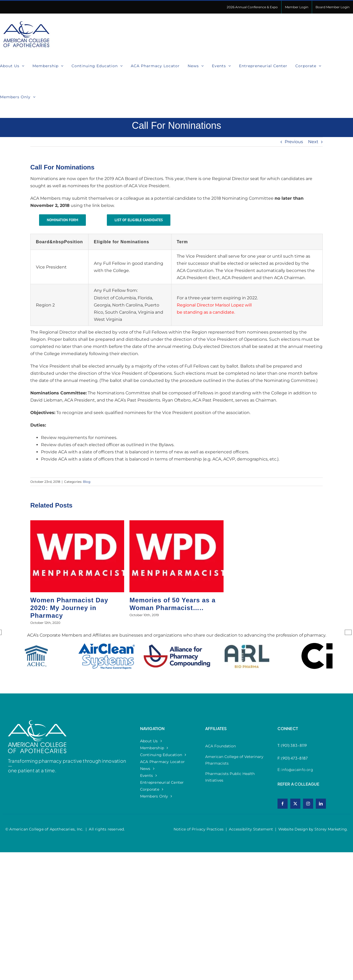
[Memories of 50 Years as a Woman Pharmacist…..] (176, 523)
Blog (87, 482)
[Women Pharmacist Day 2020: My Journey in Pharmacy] (77, 523)
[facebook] (283, 804)
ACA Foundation (220, 746)
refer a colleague (299, 784)
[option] (36, 662)
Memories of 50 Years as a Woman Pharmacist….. (172, 604)
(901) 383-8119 (294, 745)
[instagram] (308, 804)
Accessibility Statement (251, 829)
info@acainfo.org (297, 769)
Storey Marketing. (331, 829)
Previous (294, 142)
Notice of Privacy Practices (199, 829)
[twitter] (295, 804)
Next (313, 142)
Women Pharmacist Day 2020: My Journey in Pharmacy (69, 608)
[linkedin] (321, 804)
